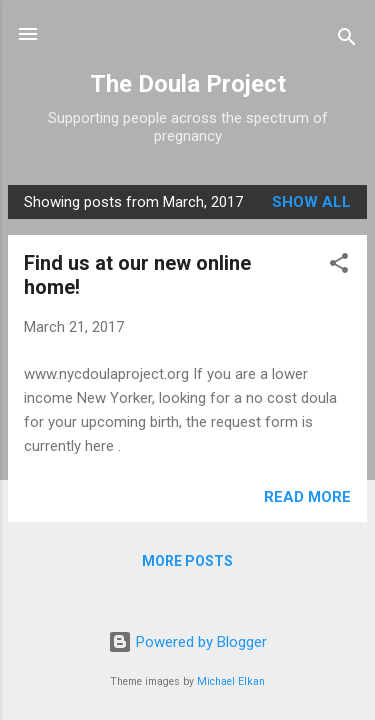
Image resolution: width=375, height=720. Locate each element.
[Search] (347, 40)
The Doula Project (188, 84)
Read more (307, 497)
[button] (339, 266)
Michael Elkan (231, 681)
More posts (187, 561)
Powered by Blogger (187, 642)
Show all (311, 202)
